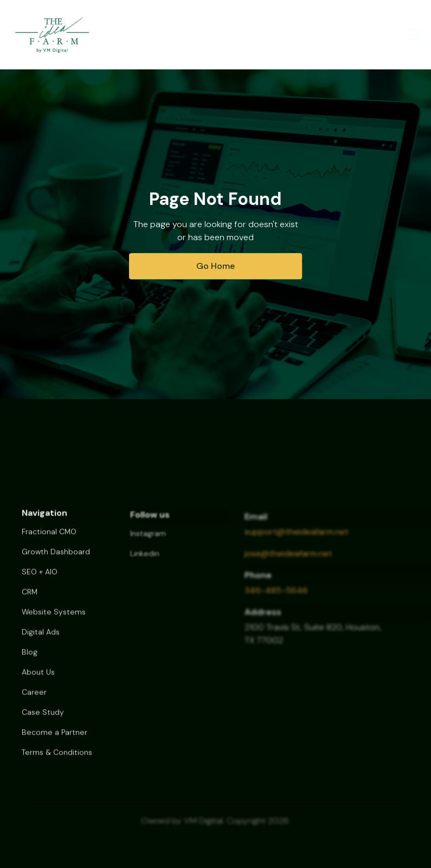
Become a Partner (54, 739)
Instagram (148, 541)
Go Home (215, 266)
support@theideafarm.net (297, 538)
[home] (52, 35)
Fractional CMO (49, 538)
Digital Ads (41, 639)
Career (34, 699)
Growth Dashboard (56, 558)
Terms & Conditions (57, 759)
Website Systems (54, 619)
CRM (30, 599)
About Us (38, 679)
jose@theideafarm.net (288, 560)
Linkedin (145, 561)
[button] (411, 35)
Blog (30, 659)
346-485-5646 (276, 597)
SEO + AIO (40, 578)
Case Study (43, 719)
